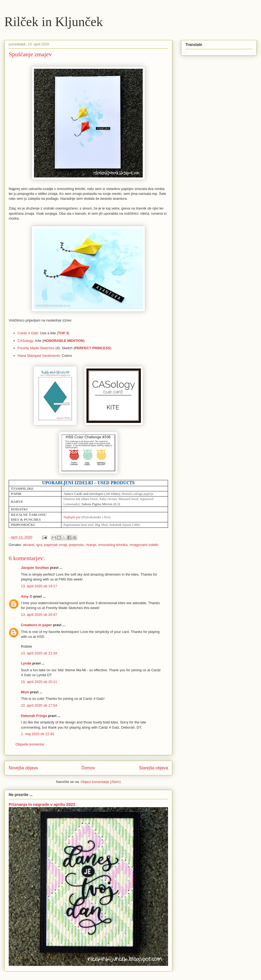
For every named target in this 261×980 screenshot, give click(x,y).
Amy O (27, 596)
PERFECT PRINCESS (93, 348)
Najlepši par (72, 517)
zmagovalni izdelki (144, 545)
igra (39, 545)
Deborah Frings (34, 716)
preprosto (76, 545)
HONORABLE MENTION (63, 341)
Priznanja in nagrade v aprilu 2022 (42, 804)
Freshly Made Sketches (36, 348)
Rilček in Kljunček (54, 22)
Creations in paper (36, 625)
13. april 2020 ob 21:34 (39, 653)
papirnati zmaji (55, 545)
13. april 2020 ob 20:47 (39, 615)
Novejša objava (23, 768)
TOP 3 (63, 333)
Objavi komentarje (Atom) (101, 782)
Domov (88, 768)
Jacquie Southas (35, 568)
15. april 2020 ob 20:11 (39, 682)
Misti (25, 692)
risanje (91, 545)
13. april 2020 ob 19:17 (39, 586)
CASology (26, 341)
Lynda (26, 663)
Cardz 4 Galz (28, 333)
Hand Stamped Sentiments (39, 356)
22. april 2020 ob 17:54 (39, 705)
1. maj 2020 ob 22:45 (38, 734)
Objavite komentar (30, 744)
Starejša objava (154, 768)
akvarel (29, 545)
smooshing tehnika (113, 545)
